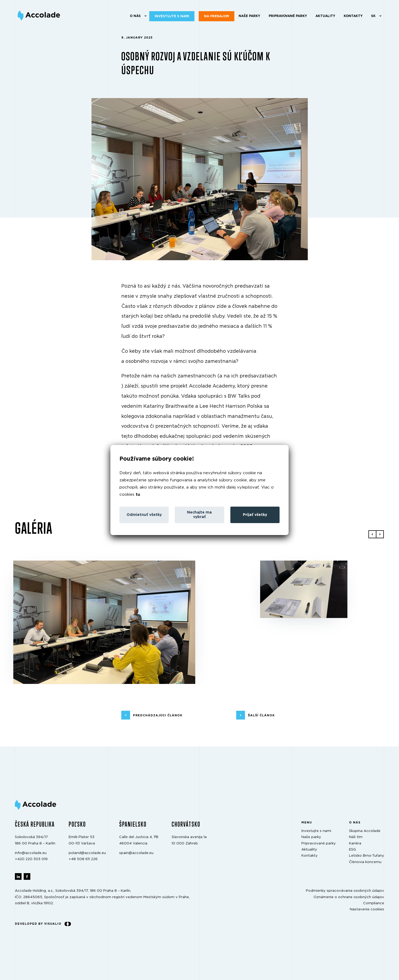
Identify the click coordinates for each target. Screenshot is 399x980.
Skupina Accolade (365, 831)
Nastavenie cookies (367, 909)
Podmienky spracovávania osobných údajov (345, 891)
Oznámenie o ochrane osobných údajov (349, 897)
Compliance (374, 903)
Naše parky (249, 16)
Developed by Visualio (43, 924)
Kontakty (353, 16)
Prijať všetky (255, 515)
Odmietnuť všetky (144, 515)
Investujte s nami (172, 16)
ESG (352, 850)
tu (138, 495)
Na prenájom (217, 16)
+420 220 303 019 (31, 859)
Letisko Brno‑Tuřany (367, 856)
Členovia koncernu (365, 862)
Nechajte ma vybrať (199, 515)
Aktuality (325, 16)
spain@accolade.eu (136, 853)
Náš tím (356, 837)
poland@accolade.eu (87, 853)
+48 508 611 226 (83, 859)
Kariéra (355, 844)
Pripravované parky (288, 16)
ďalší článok (261, 715)
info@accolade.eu (31, 853)
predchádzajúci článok (158, 715)
